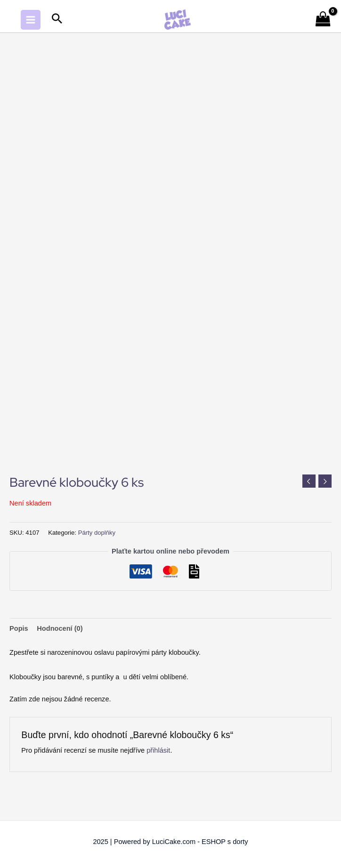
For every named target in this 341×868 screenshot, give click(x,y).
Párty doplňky (97, 533)
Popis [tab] (19, 628)
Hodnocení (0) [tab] (60, 628)
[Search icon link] (57, 20)
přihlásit (158, 750)
